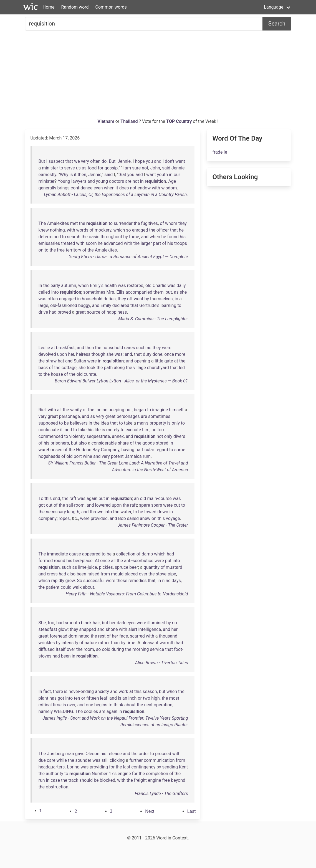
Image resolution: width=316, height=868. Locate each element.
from (105, 574)
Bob (122, 518)
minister (50, 168)
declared (121, 305)
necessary (56, 512)
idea (105, 423)
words (82, 230)
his (183, 237)
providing (99, 767)
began (140, 410)
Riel (42, 410)
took (91, 368)
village (140, 368)
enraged (140, 230)
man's (143, 423)
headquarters (52, 767)
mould (117, 574)
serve (69, 168)
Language (274, 7)
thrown (96, 512)
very (85, 161)
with (156, 188)
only (176, 423)
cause (75, 554)
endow (144, 188)
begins (101, 705)
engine (124, 774)
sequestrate (98, 436)
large (43, 305)
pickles (106, 567)
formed (46, 561)
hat (61, 361)
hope (140, 161)
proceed (163, 754)
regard (162, 450)
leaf (104, 698)
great (81, 312)
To (41, 498)
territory (74, 250)
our (177, 175)
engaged (68, 299)
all (59, 410)
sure (136, 168)
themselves (161, 299)
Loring (73, 767)
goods (149, 443)
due (42, 760)
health (111, 285)
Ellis (120, 292)
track (74, 780)
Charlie (160, 285)
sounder (83, 760)
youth (162, 175)
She (42, 623)
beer (134, 567)
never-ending (81, 691)
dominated (79, 636)
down (163, 512)
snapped (88, 629)
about (88, 587)
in (171, 175)
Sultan (80, 361)
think (118, 705)
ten (77, 698)
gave (80, 754)
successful (94, 581)
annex (118, 436)
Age (172, 181)
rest (102, 636)
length (73, 512)
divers (179, 436)
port (78, 456)
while (62, 760)
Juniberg (55, 754)
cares (129, 348)
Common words (111, 7)
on (41, 250)
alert (133, 629)
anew (145, 518)
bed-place (83, 561)
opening (142, 361)
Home (49, 7)
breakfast (65, 348)
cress (52, 574)
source (93, 312)
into (55, 292)
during (118, 649)
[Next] (150, 811)
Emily (106, 305)
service (157, 649)
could (66, 587)
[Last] (192, 811)
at (53, 348)
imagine (160, 410)
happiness (117, 312)
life (98, 430)
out (129, 410)
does (124, 188)
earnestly (47, 175)
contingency (144, 767)
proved (64, 312)
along (119, 368)
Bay (96, 450)
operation (163, 705)
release (115, 754)
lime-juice (87, 567)
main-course (159, 498)
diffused (47, 649)
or (83, 698)
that (69, 161)
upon (62, 354)
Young (64, 181)
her (71, 354)
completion (157, 774)
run (42, 780)
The (42, 223)
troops (181, 243)
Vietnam (107, 121)
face (124, 636)
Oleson (93, 754)
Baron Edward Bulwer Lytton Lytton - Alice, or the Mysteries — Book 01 (121, 381)
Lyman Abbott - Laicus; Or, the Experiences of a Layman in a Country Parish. (116, 195)
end (57, 498)
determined (50, 237)
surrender (123, 223)
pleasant (150, 643)
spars (157, 505)
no (175, 623)
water (126, 512)
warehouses (50, 450)
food (92, 168)
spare (145, 505)
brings (63, 188)
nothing (57, 230)
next (148, 705)
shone (112, 629)
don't (170, 161)
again (92, 498)
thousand (168, 636)
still (105, 760)
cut (177, 505)
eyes (131, 623)
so (128, 230)
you (149, 161)
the (82, 223)
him (146, 430)
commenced (51, 436)
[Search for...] (144, 24)
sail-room (75, 505)
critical (45, 705)
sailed (133, 518)
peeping (116, 410)
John (155, 168)
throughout (111, 237)
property (158, 423)
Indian (102, 410)
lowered (103, 505)
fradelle (220, 152)
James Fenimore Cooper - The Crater (153, 525)
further (136, 760)
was (122, 285)
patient (53, 587)
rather (104, 643)
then (82, 175)
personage (69, 416)
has (53, 698)
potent (117, 456)
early (55, 285)
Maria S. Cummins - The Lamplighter (153, 319)
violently (77, 436)
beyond (178, 780)
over (143, 574)
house (57, 374)
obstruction (57, 787)
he (181, 230)
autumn (69, 285)
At (97, 561)
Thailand (130, 121)
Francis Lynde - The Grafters (161, 794)
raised (93, 574)
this (48, 498)
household (92, 299)
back (43, 368)
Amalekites (58, 223)
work (123, 691)
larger (146, 243)
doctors (117, 181)
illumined (156, 623)
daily (181, 285)
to (61, 168)
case (55, 780)
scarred (137, 636)
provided (99, 518)
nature (91, 643)
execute (133, 430)
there (58, 691)
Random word (75, 7)
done (157, 354)
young (102, 181)
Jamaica (133, 456)
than (115, 643)
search (74, 237)
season (150, 691)
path (108, 368)
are (128, 181)
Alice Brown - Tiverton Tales (162, 663)
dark (121, 623)
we (77, 161)
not (145, 168)
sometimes (94, 292)
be (66, 423)
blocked (107, 780)
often (95, 161)
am (128, 168)
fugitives (149, 223)
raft (73, 498)
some (180, 450)
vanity (76, 410)
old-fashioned (64, 305)
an (136, 498)
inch (133, 698)
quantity (152, 567)
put (102, 498)
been (81, 574)
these (122, 581)
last (127, 767)
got (42, 505)
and (158, 161)
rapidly (58, 581)
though (98, 354)
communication (159, 760)
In (40, 285)
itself (61, 649)
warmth (167, 643)
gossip (111, 168)
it (75, 175)
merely (113, 430)
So (80, 581)
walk (77, 587)
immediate (57, 554)
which (119, 230)
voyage (173, 518)
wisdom (169, 188)
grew (70, 581)
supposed (48, 423)
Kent (183, 767)
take (128, 423)
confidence (82, 188)
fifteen (93, 698)
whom (171, 223)
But (42, 161)
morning (141, 649)
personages (128, 416)
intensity (70, 643)
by (125, 237)
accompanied (139, 292)
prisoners (60, 443)
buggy (84, 305)
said (166, 168)
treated (68, 243)
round (60, 561)
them (159, 292)
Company (110, 450)
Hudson (84, 450)
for (101, 168)
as (84, 168)
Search (277, 24)
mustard (174, 567)
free (61, 250)
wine (88, 456)
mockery (103, 230)
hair (96, 623)
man (70, 754)
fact (47, 691)
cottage (69, 368)
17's (113, 774)
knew (44, 230)
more (180, 354)
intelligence (150, 629)
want (180, 161)
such (141, 348)
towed (150, 512)
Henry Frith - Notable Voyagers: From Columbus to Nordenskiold (127, 594)
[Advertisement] (158, 77)
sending (170, 767)
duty (147, 354)
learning (168, 305)
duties (110, 299)
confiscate (49, 430)
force (134, 237)
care (51, 760)
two (146, 698)
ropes (64, 518)
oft (130, 299)
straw (51, 361)
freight (140, 780)
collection (126, 554)
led (182, 368)
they (183, 223)
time (131, 643)
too (160, 430)
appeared (91, 554)
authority (55, 774)
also (83, 443)
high (156, 698)
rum (147, 456)
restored (135, 285)
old (148, 285)
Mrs (110, 292)
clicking (117, 760)
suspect (56, 161)
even (98, 188)
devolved (47, 354)
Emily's (97, 285)
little (159, 361)
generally (47, 188)
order (144, 754)
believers (79, 423)
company (48, 518)
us (78, 168)
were (167, 348)
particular (145, 450)
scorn (91, 243)
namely (46, 711)
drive (43, 312)
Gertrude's (149, 305)
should (86, 780)
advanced (113, 243)
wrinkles (47, 643)
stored (162, 443)
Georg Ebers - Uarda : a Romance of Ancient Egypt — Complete (128, 257)
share (123, 443)
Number (100, 774)
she (183, 292)
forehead (58, 636)
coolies (91, 711)
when (109, 188)
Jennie (124, 161)
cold (106, 649)
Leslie (44, 348)
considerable (104, 443)
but (169, 292)
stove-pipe (166, 574)
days (176, 581)
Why (64, 175)
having (128, 450)
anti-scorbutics (139, 561)
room (89, 649)
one (89, 705)
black (86, 623)
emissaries (49, 243)
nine (166, 581)
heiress (83, 354)
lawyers (79, 181)
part (157, 243)
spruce (122, 567)
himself (176, 410)
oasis (94, 237)
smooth (72, 623)
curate (90, 374)
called (44, 292)
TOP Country (179, 121)
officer (163, 230)
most (174, 698)
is (71, 175)
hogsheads (49, 456)
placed (131, 574)
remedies (138, 581)
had (53, 312)
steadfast (48, 629)
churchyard (158, 368)
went (139, 299)
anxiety (102, 691)
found (173, 237)
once (169, 354)
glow (63, 629)
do (104, 161)
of (162, 223)
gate (169, 361)
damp (147, 554)
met (74, 223)
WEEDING (64, 711)
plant (44, 698)
